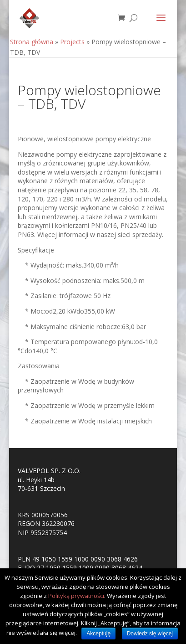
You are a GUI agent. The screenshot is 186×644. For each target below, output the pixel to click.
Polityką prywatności (76, 596)
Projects (72, 42)
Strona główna (32, 42)
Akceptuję (98, 634)
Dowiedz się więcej (150, 634)
